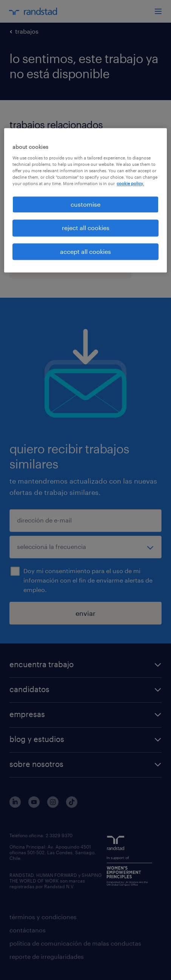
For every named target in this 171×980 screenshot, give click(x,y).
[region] (85, 200)
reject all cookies (86, 228)
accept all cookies (85, 251)
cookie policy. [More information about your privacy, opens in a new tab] (130, 183)
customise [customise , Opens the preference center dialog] (85, 204)
